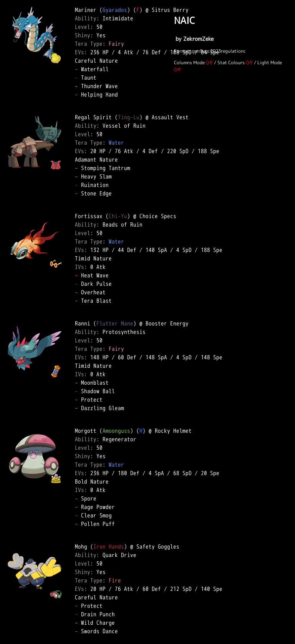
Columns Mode (189, 63)
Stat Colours (231, 63)
